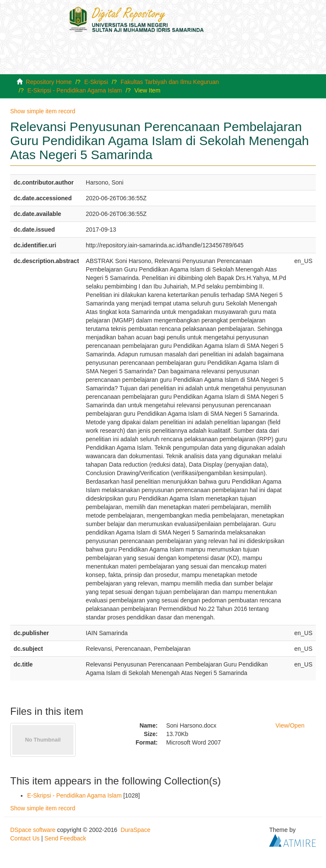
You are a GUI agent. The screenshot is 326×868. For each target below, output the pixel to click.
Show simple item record (43, 111)
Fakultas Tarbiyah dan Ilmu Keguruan (170, 82)
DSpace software (33, 830)
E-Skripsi (96, 82)
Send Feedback (65, 838)
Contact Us (25, 838)
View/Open (290, 725)
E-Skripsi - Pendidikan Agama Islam (75, 90)
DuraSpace (135, 830)
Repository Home (49, 82)
